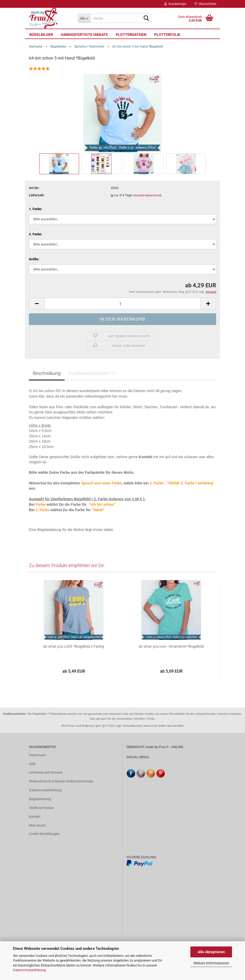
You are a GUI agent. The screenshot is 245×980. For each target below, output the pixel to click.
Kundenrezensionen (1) (92, 373)
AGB (32, 764)
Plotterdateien (131, 35)
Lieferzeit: (37, 195)
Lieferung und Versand (46, 772)
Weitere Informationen (211, 963)
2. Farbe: (36, 234)
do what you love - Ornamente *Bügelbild (171, 646)
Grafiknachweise (41, 808)
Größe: (34, 259)
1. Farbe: (36, 209)
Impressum (37, 755)
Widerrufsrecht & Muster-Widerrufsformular (61, 781)
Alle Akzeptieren (211, 952)
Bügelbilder (41, 35)
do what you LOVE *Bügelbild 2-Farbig (74, 646)
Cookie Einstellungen (44, 834)
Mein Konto (37, 825)
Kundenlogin (175, 4)
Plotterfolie (167, 35)
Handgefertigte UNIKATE (84, 35)
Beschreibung (47, 373)
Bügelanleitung (40, 799)
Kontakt (35, 817)
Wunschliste (205, 4)
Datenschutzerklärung (29, 970)
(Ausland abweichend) (147, 195)
